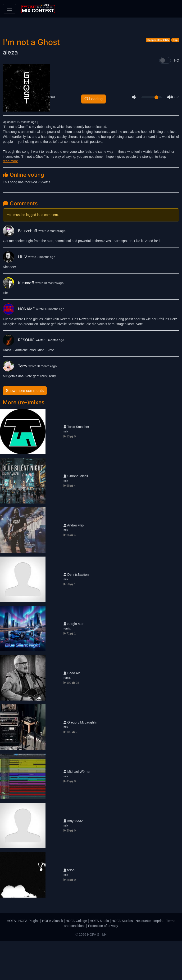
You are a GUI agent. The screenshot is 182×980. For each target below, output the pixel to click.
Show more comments (25, 430)
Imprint (158, 960)
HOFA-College (76, 960)
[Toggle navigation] (9, 9)
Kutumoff (19, 322)
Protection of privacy (103, 965)
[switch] (165, 99)
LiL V (16, 296)
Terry (16, 405)
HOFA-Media (99, 960)
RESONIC (19, 379)
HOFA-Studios (122, 960)
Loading (93, 138)
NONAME (19, 348)
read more (10, 200)
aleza (10, 91)
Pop (175, 79)
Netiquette (143, 960)
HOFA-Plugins (29, 960)
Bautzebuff (21, 270)
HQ (177, 99)
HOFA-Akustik (53, 960)
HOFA (11, 960)
